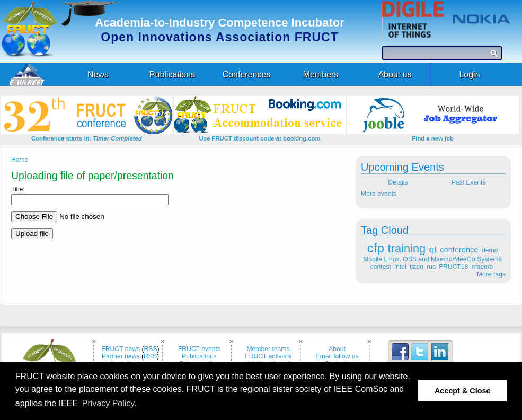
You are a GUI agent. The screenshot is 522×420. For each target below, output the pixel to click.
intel (400, 267)
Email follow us (337, 356)
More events (379, 194)
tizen (417, 267)
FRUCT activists (268, 356)
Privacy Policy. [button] (109, 403)
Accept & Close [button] (463, 391)
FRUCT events (199, 349)
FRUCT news (121, 349)
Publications (199, 356)
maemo (483, 267)
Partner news (121, 356)
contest (381, 267)
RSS (151, 349)
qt (433, 250)
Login (469, 75)
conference (459, 250)
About (337, 349)
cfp (376, 248)
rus (431, 267)
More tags (491, 274)
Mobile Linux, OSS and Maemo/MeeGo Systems (432, 259)
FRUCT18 (454, 267)
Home (20, 160)
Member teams (268, 349)
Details (397, 182)
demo (490, 250)
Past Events (470, 182)
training (407, 248)
